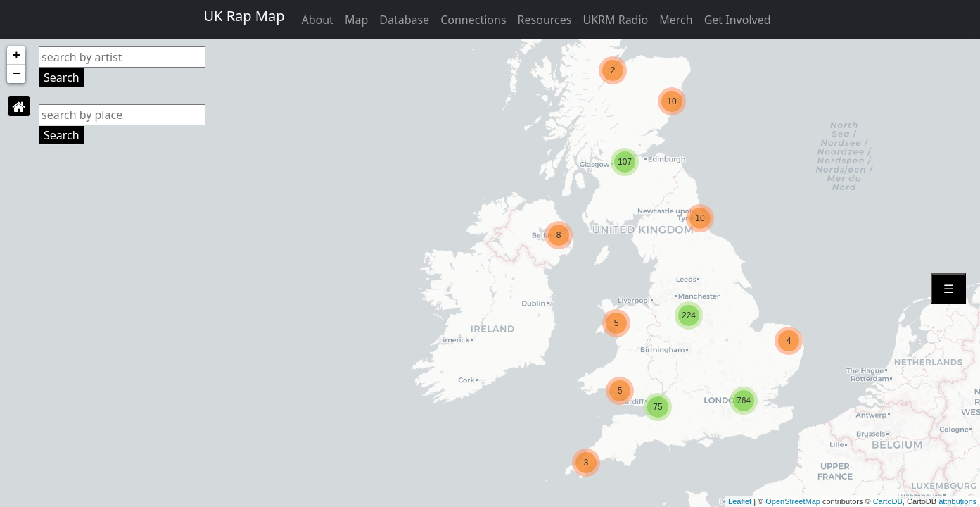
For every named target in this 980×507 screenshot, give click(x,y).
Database (404, 20)
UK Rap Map (244, 16)
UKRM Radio (615, 20)
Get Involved (738, 20)
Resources (545, 20)
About (317, 20)
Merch (676, 20)
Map (356, 20)
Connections (473, 20)
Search (62, 77)
